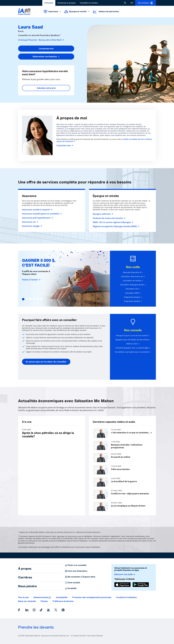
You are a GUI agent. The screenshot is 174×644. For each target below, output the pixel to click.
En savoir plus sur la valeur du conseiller (46, 362)
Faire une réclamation (76, 571)
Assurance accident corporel (37, 210)
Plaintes (44, 601)
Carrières (25, 577)
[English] (132, 3)
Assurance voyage (32, 226)
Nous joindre (27, 586)
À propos (25, 569)
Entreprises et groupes (67, 3)
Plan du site (23, 597)
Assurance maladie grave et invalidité (42, 214)
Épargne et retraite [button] (77, 12)
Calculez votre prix (46, 88)
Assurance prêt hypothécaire (37, 218)
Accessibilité (62, 597)
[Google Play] (141, 585)
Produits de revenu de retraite (109, 218)
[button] (125, 3)
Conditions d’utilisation (126, 597)
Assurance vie (30, 222)
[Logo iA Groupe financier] (24, 12)
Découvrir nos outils (125, 574)
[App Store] (122, 585)
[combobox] (46, 57)
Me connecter (146, 3)
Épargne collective (103, 214)
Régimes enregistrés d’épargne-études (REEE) (116, 226)
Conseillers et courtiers (89, 3)
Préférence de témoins (63, 601)
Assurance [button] (53, 12)
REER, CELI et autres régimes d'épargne (113, 222)
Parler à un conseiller (76, 565)
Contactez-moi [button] (46, 49)
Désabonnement (41, 597)
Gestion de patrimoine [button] (106, 12)
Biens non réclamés (27, 601)
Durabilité (71, 588)
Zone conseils (72, 583)
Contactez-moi (65, 145)
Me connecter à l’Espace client (80, 577)
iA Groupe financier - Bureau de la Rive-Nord (41, 40)
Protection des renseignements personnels (92, 597)
